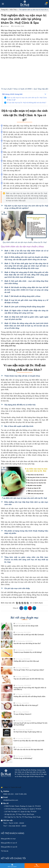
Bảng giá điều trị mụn (8, 839)
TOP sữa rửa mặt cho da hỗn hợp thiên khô (28, 750)
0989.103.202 (8, 794)
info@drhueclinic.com (11, 800)
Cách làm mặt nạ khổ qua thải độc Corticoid (29, 635)
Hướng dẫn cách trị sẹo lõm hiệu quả (26, 661)
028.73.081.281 (21, 794)
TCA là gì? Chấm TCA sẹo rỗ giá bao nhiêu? (29, 670)
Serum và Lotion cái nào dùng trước (26, 626)
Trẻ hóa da (5, 851)
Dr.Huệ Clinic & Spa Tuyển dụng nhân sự (28, 732)
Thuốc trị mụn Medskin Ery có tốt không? (28, 652)
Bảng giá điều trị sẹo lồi (9, 847)
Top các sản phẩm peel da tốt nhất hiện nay (29, 679)
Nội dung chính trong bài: (12, 94)
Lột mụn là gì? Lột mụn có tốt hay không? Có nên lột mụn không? (30, 724)
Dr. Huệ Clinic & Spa (8, 863)
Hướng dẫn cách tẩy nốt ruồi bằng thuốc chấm (29, 696)
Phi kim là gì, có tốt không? (23, 758)
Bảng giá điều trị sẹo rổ (9, 843)
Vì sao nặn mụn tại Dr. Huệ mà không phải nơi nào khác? (27, 103)
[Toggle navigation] (3, 4)
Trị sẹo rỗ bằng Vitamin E (22, 714)
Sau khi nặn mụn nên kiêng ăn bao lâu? (27, 643)
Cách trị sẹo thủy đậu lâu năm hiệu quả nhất (29, 741)
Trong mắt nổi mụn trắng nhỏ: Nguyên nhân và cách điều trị (30, 689)
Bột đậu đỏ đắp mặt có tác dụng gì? (26, 705)
